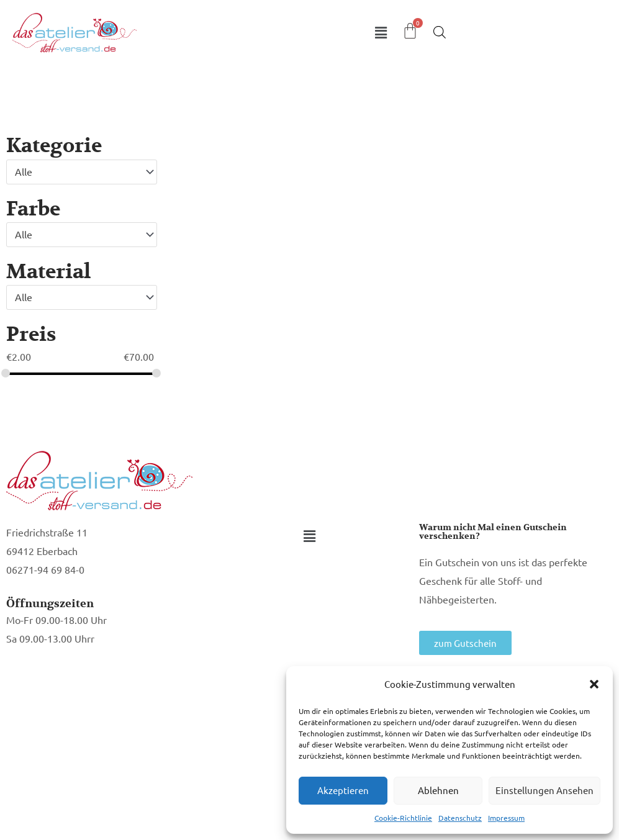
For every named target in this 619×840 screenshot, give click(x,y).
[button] (594, 684)
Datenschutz (460, 818)
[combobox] (82, 172)
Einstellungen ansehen (544, 790)
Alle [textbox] (24, 171)
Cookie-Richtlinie (403, 818)
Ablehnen (438, 790)
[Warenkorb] (410, 31)
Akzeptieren (343, 790)
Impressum (506, 818)
